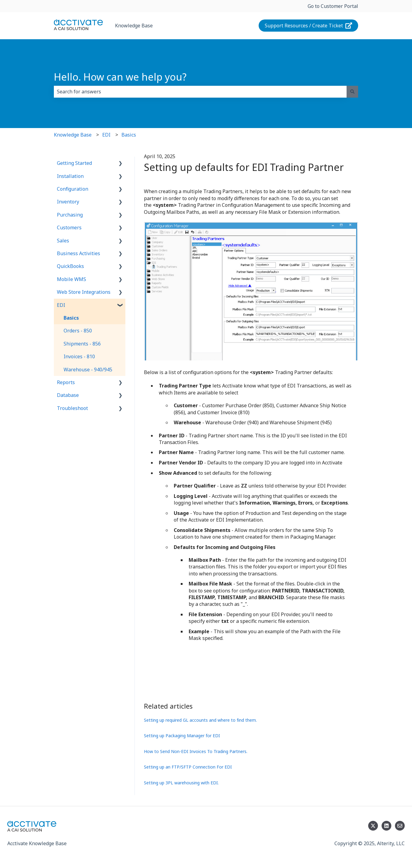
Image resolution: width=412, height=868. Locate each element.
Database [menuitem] (68, 395)
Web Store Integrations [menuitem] (84, 292)
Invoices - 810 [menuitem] (79, 356)
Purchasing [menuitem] (70, 215)
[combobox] (200, 92)
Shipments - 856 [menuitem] (82, 344)
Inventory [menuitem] (68, 202)
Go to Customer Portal (333, 6)
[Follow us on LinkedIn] (386, 826)
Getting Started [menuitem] (74, 163)
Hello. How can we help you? (120, 77)
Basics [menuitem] (71, 318)
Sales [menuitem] (63, 241)
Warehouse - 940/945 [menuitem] (88, 370)
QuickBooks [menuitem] (70, 266)
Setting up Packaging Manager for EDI (182, 736)
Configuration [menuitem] (73, 189)
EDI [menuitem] (61, 305)
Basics (129, 135)
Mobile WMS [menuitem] (72, 279)
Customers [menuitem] (69, 227)
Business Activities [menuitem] (79, 253)
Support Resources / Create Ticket (309, 26)
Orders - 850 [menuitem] (78, 331)
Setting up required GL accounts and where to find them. (200, 720)
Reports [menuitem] (66, 382)
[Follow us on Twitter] (373, 826)
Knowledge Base (134, 26)
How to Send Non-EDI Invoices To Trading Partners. (196, 751)
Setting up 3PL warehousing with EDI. (181, 783)
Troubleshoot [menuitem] (72, 408)
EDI (106, 135)
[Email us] (400, 826)
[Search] (352, 92)
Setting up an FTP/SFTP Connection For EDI (188, 767)
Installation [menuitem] (70, 176)
